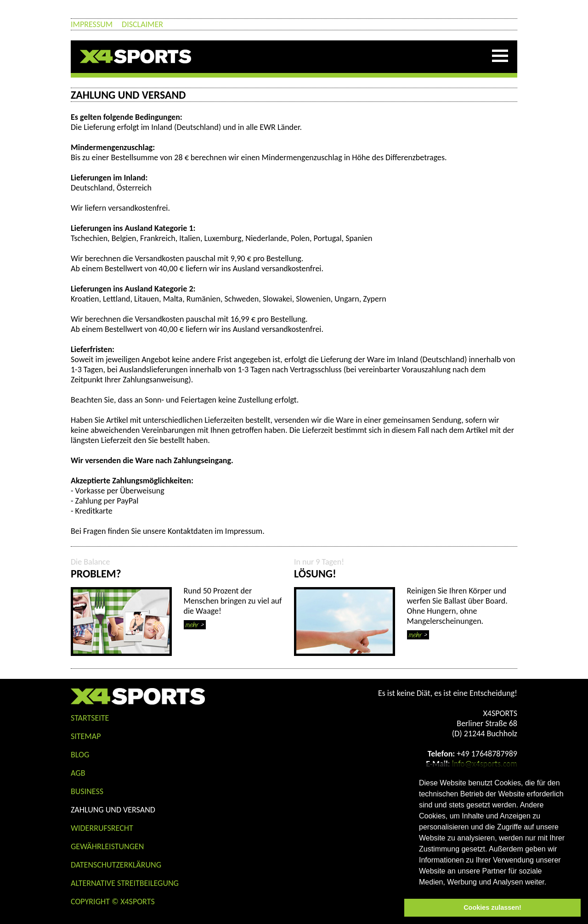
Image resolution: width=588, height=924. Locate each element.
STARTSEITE (90, 718)
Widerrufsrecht (102, 828)
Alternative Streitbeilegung (125, 883)
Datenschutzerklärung (116, 865)
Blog (80, 755)
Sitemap (86, 736)
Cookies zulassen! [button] (492, 907)
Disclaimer (142, 24)
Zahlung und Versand (113, 810)
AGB (78, 773)
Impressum (92, 24)
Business (87, 791)
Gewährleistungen (107, 846)
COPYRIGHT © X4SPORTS (113, 902)
